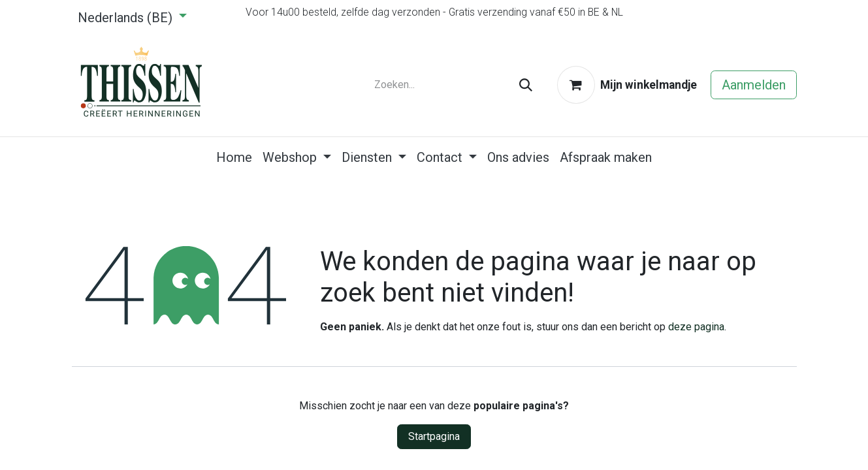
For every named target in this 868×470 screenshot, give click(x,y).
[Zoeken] (526, 85)
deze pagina (696, 327)
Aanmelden (754, 85)
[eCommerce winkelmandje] (627, 85)
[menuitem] (234, 157)
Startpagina (434, 436)
